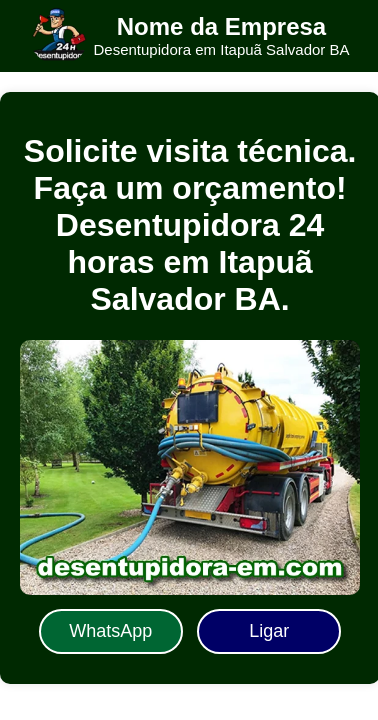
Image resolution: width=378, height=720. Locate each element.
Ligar (269, 631)
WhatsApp (110, 631)
